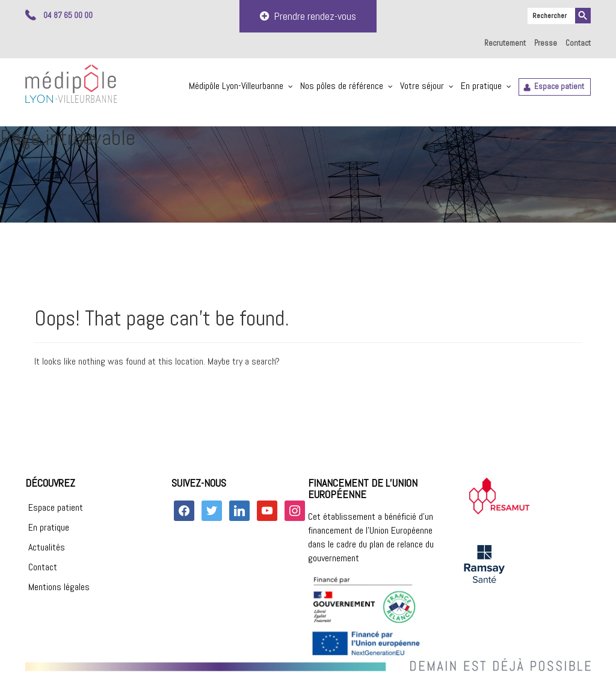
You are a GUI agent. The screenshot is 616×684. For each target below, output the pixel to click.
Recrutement (505, 43)
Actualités (47, 547)
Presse (546, 43)
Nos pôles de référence (342, 86)
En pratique (481, 86)
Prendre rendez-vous (308, 16)
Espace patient (559, 86)
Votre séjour (422, 86)
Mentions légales (59, 587)
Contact (578, 43)
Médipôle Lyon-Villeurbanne (236, 86)
